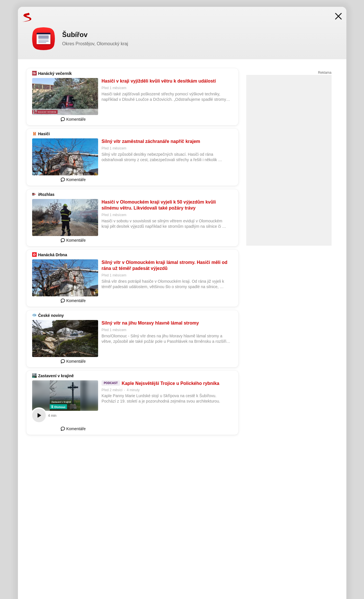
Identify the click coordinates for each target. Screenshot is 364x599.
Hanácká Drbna (53, 255)
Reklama (325, 73)
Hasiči (44, 134)
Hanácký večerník (55, 73)
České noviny (51, 315)
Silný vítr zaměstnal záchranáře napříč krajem (151, 141)
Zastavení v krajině (56, 376)
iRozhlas (46, 194)
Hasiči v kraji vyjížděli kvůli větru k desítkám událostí (158, 81)
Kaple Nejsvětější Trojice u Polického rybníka (170, 383)
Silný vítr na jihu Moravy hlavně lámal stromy (150, 323)
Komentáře (73, 119)
